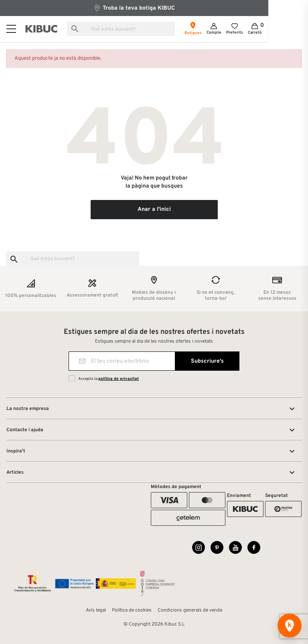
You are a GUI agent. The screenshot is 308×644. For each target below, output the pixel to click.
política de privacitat (119, 379)
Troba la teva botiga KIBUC (154, 8)
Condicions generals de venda (190, 610)
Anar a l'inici (154, 209)
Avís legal (96, 610)
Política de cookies (132, 610)
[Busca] (134, 29)
